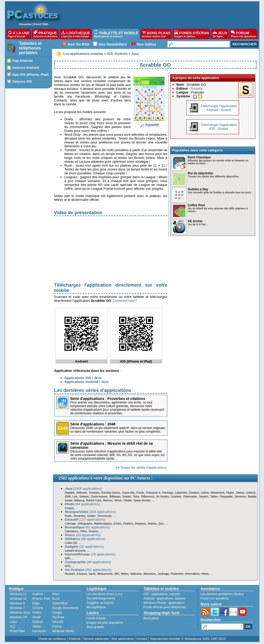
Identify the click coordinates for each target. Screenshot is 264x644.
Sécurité (58, 622)
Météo (125, 574)
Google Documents (65, 608)
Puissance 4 (153, 493)
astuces (175, 594)
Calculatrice (72, 531)
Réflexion (82, 493)
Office (84, 531)
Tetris (136, 497)
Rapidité (70, 493)
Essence (82, 574)
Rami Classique (199, 157)
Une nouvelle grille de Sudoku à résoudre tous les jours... (220, 192)
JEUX (220, 34)
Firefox (37, 613)
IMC (117, 574)
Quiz (161, 524)
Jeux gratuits (95, 627)
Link (75, 497)
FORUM (244, 34)
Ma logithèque (96, 607)
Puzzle (140, 493)
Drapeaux (140, 524)
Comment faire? (125, 301)
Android (38, 594)
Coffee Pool (196, 205)
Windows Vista (20, 613)
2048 (68, 497)
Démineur (240, 497)
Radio (68, 516)
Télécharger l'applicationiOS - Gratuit (219, 127)
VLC (13, 626)
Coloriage (71, 524)
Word (56, 594)
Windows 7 (17, 608)
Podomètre (177, 574)
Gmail (36, 617)
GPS (68, 566)
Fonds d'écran (96, 618)
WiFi (68, 558)
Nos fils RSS (79, 44)
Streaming (79, 516)
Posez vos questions (215, 598)
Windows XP (19, 617)
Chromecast (104, 516)
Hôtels (205, 574)
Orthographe (85, 524)
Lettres (205, 493)
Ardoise (152, 524)
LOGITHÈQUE (76, 34)
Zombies (194, 493)
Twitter (37, 626)
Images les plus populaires (105, 623)
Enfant (117, 524)
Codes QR (71, 543)
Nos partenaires (123, 639)
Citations (128, 524)
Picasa (57, 626)
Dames (240, 493)
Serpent (204, 497)
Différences (148, 497)
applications (159, 594)
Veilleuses (136, 574)
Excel (56, 599)
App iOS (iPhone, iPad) (31, 75)
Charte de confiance (52, 639)
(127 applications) (85, 520)
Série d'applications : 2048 (93, 424)
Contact (142, 639)
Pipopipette (226, 497)
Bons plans (151, 618)
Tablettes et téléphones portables (30, 48)
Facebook (39, 631)
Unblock (251, 493)
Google (57, 613)
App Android (22, 61)
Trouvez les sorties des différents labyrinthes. (213, 177)
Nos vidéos (147, 44)
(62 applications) (88, 527)
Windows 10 (18, 599)
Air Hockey (163, 497)
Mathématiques (103, 524)
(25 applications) (84, 547)
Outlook (38, 622)
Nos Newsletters (113, 44)
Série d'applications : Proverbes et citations (108, 399)
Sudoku (127, 497)
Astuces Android (26, 68)
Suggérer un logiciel (100, 603)
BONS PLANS (156, 34)
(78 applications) (90, 554)
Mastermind (217, 493)
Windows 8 (17, 603)
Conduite (94, 493)
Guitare (91, 516)
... (153, 500)
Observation (190, 497)
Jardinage (163, 574)
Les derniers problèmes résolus (222, 594)
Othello (128, 500)
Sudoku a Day (198, 189)
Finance (93, 531)
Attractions (150, 574)
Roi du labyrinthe (200, 173)
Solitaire (84, 497)
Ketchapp (168, 493)
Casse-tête (128, 493)
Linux (14, 622)
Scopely (197, 88)
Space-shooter (142, 500)
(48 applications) (88, 562)
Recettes (70, 574)
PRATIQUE (46, 34)
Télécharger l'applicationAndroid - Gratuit (219, 108)
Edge (36, 603)
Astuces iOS (22, 81)
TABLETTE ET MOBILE (116, 34)
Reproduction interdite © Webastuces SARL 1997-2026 (188, 639)
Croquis (69, 508)
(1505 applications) (83, 489)
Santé (92, 574)
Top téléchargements (101, 598)
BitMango (115, 497)
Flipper (230, 493)
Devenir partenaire (96, 639)
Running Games (111, 493)
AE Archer (195, 221)
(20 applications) (83, 535)
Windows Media (63, 631)
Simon (118, 500)
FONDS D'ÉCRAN (192, 34)
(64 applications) (82, 504)
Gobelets (176, 497)
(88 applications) (85, 539)
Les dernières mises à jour (105, 594)
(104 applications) (90, 512)
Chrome (38, 608)
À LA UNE (19, 34)
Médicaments (105, 574)
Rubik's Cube (94, 500)
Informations (192, 574)
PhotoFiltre (17, 631)
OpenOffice (60, 603)
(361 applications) (88, 570)
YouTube (58, 617)
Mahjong (79, 500)
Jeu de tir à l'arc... (198, 224)
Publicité (75, 639)
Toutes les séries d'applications (143, 467)
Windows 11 (18, 594)
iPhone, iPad (41, 599)
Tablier (214, 497)
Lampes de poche (75, 551)
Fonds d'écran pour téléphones (165, 607)
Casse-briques (99, 497)
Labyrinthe (181, 493)
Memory (108, 500)
